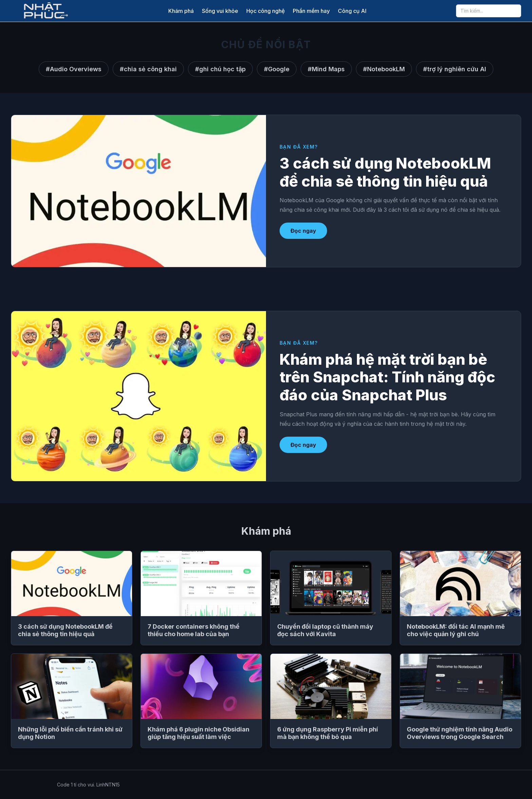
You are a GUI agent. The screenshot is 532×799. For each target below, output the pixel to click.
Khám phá (181, 11)
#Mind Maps (326, 69)
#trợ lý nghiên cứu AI (455, 69)
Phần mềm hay (311, 11)
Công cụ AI (352, 11)
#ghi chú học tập (220, 69)
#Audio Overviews (74, 69)
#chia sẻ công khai (148, 69)
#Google (277, 69)
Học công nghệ (265, 11)
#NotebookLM (384, 69)
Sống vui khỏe (220, 11)
